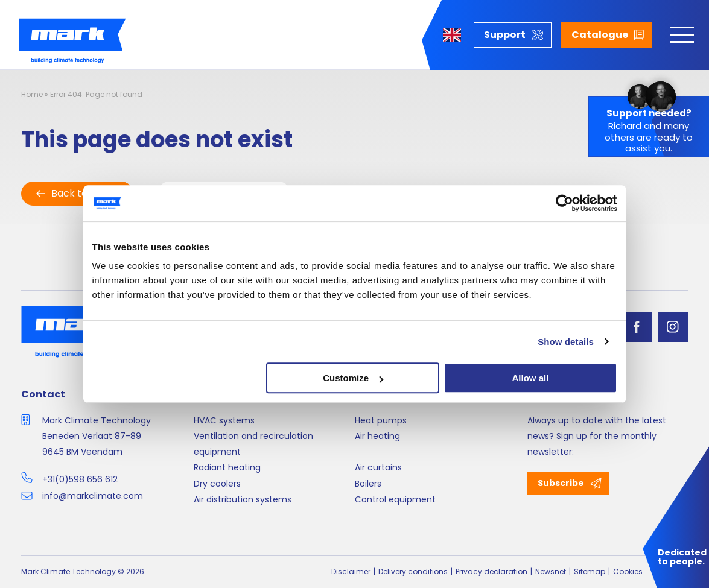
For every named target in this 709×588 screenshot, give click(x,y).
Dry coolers (217, 484)
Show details (566, 342)
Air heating (377, 436)
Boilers (368, 484)
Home (32, 94)
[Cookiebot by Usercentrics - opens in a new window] (564, 203)
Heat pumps (381, 420)
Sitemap (590, 571)
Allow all (531, 378)
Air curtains (378, 467)
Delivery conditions (413, 571)
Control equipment (395, 499)
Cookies (628, 571)
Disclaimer (351, 571)
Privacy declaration (491, 571)
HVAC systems (224, 420)
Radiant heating (227, 467)
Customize (353, 378)
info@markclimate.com (93, 496)
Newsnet (551, 571)
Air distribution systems (243, 499)
